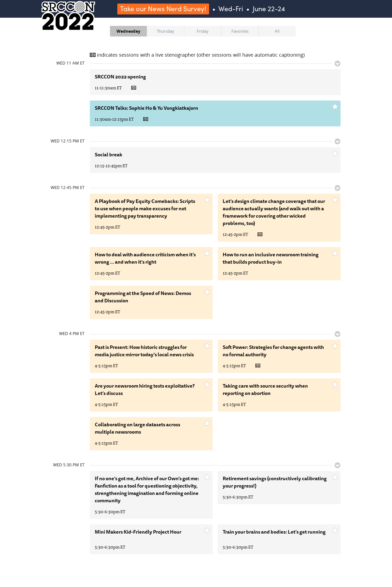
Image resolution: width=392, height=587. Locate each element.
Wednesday (128, 31)
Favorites (240, 31)
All (277, 31)
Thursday (166, 31)
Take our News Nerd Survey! (163, 8)
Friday (203, 31)
